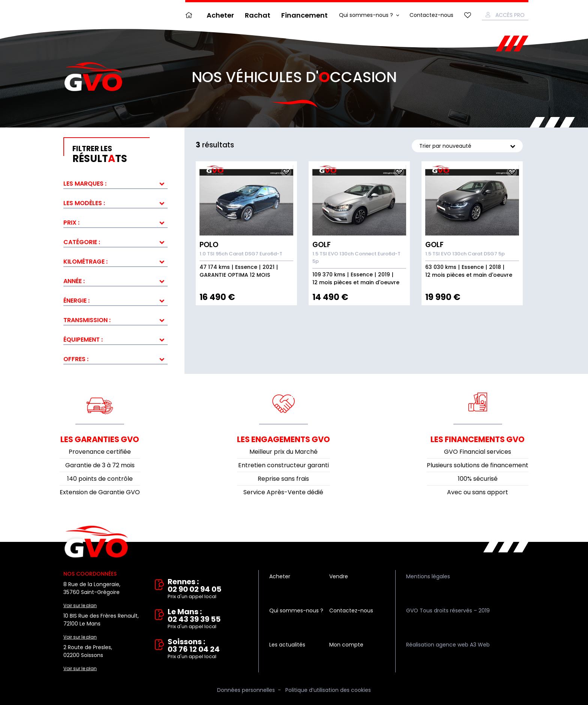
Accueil (190, 15)
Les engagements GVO (283, 439)
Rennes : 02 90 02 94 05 (208, 589)
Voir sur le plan (80, 605)
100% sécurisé (478, 479)
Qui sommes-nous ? (366, 15)
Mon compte (346, 645)
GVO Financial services (478, 452)
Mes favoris (468, 15)
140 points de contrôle (100, 479)
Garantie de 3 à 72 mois (100, 465)
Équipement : (83, 340)
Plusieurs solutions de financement (478, 465)
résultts (120, 154)
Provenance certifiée (100, 452)
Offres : (76, 359)
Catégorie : (82, 242)
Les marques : (85, 184)
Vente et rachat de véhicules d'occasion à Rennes (96, 542)
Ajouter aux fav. (286, 172)
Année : (74, 281)
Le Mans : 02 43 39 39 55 (208, 619)
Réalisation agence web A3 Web (448, 645)
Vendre (339, 576)
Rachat (258, 15)
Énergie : (76, 301)
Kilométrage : (85, 262)
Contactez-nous (431, 15)
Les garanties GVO (100, 439)
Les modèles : (84, 203)
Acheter (220, 15)
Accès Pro (510, 15)
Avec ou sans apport (478, 492)
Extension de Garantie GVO (100, 492)
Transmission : (87, 320)
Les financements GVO (478, 439)
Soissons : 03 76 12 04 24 (208, 649)
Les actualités (287, 645)
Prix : (71, 223)
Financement (304, 15)
